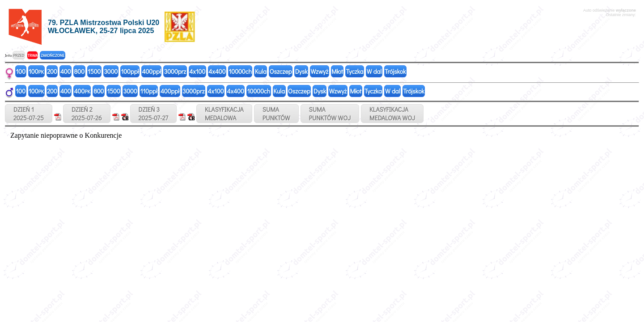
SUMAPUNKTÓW (276, 114)
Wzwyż (320, 71)
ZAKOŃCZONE (53, 55)
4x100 (197, 71)
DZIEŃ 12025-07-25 (29, 114)
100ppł (130, 71)
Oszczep (281, 71)
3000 (111, 71)
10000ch (240, 71)
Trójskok (395, 71)
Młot (337, 71)
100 (21, 71)
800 (79, 71)
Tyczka (355, 71)
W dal (374, 71)
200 (52, 71)
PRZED (19, 55)
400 (66, 71)
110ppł (149, 91)
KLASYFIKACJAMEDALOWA (224, 114)
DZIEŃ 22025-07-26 (87, 114)
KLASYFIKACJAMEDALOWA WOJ (392, 114)
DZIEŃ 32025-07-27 (153, 114)
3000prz (175, 71)
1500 (94, 71)
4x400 (217, 71)
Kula (261, 71)
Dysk (301, 71)
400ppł (151, 71)
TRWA (32, 55)
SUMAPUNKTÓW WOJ (330, 114)
